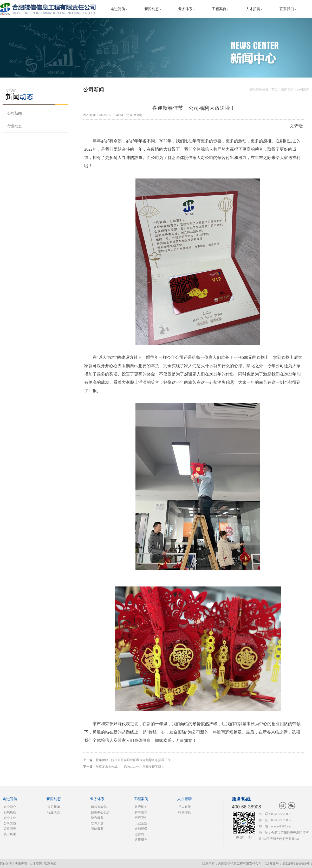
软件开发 (97, 823)
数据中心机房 (100, 812)
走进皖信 (118, 9)
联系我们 (287, 9)
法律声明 (21, 864)
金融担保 (141, 829)
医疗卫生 (141, 818)
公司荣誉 (10, 829)
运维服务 (141, 840)
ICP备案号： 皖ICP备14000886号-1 (288, 864)
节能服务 (97, 829)
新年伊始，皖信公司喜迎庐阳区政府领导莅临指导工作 (133, 760)
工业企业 (141, 823)
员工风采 (10, 834)
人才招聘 (253, 9)
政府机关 (141, 807)
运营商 (139, 834)
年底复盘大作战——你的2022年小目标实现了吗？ (130, 767)
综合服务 (97, 818)
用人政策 (185, 807)
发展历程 (10, 812)
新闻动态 (152, 9)
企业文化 (10, 818)
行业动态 (15, 126)
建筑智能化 (99, 807)
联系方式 (50, 864)
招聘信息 (185, 812)
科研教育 (141, 812)
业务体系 (185, 9)
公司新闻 (15, 113)
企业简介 (10, 807)
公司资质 (10, 823)
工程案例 (219, 9)
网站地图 (6, 864)
